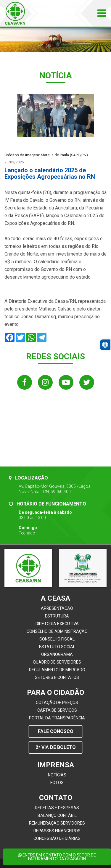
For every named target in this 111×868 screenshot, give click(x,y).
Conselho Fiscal (57, 639)
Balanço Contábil (57, 815)
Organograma (57, 654)
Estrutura (57, 616)
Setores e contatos (57, 677)
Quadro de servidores (57, 662)
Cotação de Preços (57, 703)
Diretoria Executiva (57, 624)
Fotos (57, 783)
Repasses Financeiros (57, 831)
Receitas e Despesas (57, 808)
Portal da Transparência (57, 718)
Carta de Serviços (57, 710)
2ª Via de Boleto (56, 747)
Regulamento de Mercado (57, 670)
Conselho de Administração (57, 631)
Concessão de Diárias (57, 838)
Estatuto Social (57, 647)
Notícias (57, 775)
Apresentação (57, 608)
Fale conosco (56, 731)
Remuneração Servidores (57, 823)
